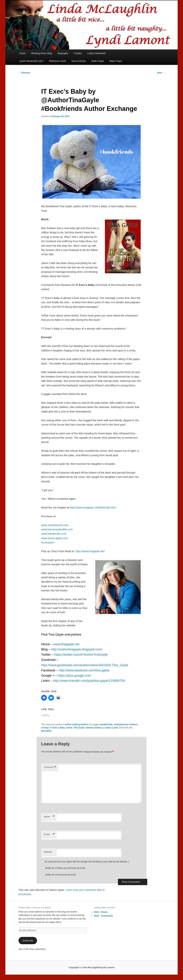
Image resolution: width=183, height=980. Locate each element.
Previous (24, 73)
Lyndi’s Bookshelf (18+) (31, 61)
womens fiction (93, 728)
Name (49, 817)
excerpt (45, 728)
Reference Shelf (57, 61)
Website (48, 852)
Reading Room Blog (42, 53)
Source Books (79, 61)
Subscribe (28, 941)
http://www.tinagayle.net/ (90, 551)
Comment (50, 767)
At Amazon (48, 542)
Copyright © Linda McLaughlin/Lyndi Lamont (91, 967)
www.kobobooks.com (54, 534)
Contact (78, 53)
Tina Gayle (79, 728)
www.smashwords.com (55, 525)
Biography (63, 53)
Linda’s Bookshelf (97, 53)
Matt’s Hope (98, 61)
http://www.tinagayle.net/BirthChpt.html (93, 507)
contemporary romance (126, 724)
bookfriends (106, 724)
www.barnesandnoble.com (57, 529)
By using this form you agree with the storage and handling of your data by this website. (87, 862)
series (69, 728)
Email (49, 834)
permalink (46, 731)
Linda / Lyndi (111, 728)
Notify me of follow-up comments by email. (65, 868)
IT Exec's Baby (58, 728)
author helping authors (77, 724)
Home (22, 53)
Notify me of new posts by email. (61, 875)
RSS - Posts (101, 912)
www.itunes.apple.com (54, 538)
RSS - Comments (104, 916)
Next (161, 73)
